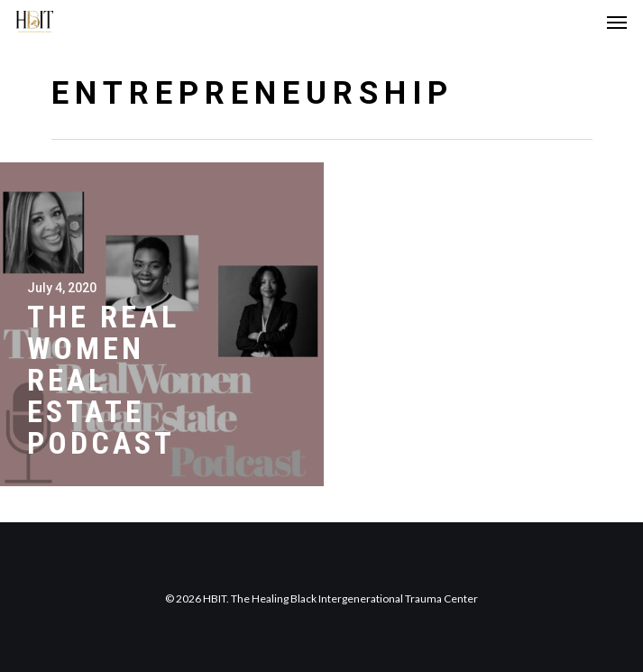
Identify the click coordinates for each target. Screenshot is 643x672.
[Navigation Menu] (617, 22)
